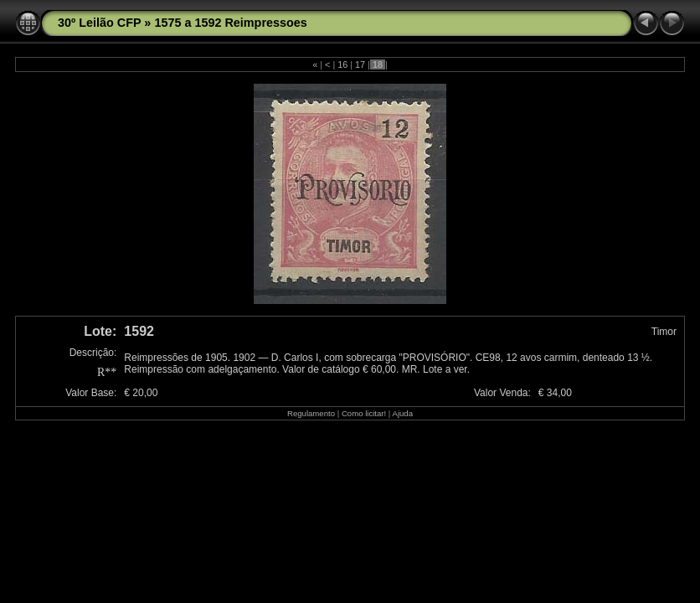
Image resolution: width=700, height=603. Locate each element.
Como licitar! (364, 413)
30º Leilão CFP (99, 23)
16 (342, 64)
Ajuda (402, 413)
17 (360, 64)
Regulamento (311, 413)
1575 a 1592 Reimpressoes (230, 23)
